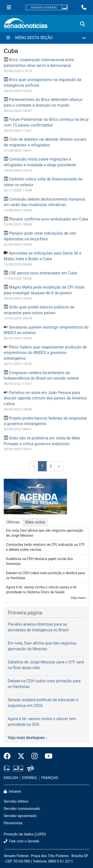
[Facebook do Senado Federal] (9, 756)
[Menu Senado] (9, 7)
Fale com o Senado (22, 841)
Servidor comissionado (22, 809)
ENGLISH (11, 778)
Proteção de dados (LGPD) (25, 834)
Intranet (12, 792)
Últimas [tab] (13, 522)
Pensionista (13, 823)
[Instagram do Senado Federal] (35, 756)
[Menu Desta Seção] (46, 38)
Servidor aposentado (20, 816)
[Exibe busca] (83, 24)
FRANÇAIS (50, 778)
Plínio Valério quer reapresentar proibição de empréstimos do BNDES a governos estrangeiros (45, 353)
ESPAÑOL (30, 778)
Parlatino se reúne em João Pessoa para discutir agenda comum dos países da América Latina (45, 398)
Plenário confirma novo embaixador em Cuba (48, 219)
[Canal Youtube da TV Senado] (47, 756)
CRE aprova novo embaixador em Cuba (43, 273)
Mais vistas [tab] (35, 522)
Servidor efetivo (16, 802)
